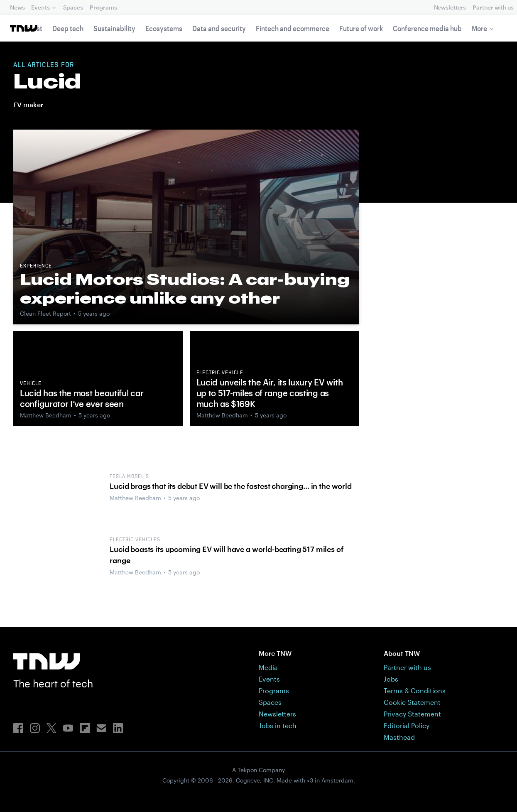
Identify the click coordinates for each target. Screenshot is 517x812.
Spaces (73, 7)
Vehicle (31, 384)
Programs (103, 7)
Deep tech (68, 28)
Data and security (219, 28)
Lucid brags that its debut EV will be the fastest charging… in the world (230, 486)
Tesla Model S (129, 477)
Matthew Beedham (46, 415)
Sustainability (114, 28)
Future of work (361, 28)
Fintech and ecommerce (293, 28)
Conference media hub (427, 28)
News (17, 7)
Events (40, 7)
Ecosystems (164, 28)
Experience (36, 266)
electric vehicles (135, 540)
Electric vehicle (220, 373)
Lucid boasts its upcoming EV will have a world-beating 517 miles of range (227, 555)
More (479, 28)
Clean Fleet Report (45, 313)
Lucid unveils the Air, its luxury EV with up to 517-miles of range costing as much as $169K (270, 393)
